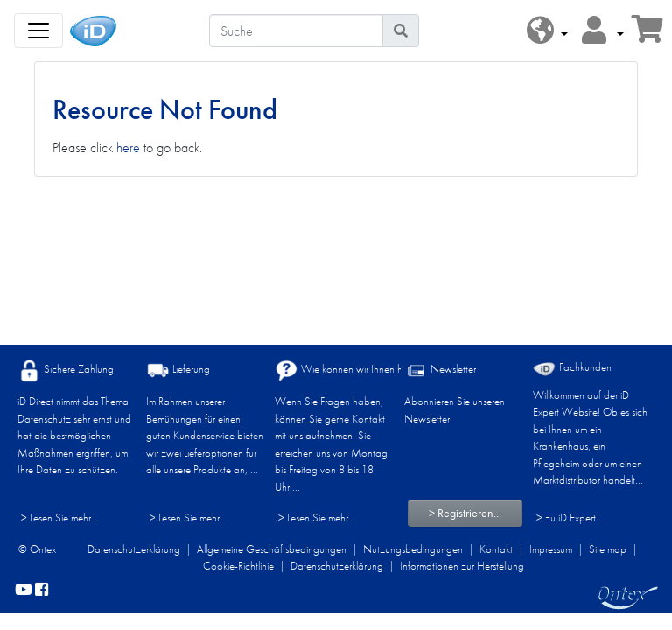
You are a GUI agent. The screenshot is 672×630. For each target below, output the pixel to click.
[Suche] (296, 31)
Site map (608, 549)
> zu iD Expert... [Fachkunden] (570, 518)
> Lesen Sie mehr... (60, 518)
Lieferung (178, 371)
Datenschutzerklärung (134, 549)
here (128, 147)
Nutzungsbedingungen (413, 549)
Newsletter (440, 371)
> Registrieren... (465, 513)
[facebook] (42, 591)
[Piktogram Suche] (401, 31)
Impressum (551, 549)
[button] (547, 31)
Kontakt (496, 549)
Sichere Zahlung (66, 371)
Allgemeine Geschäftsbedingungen (272, 549)
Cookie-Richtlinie (238, 566)
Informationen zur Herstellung (462, 566)
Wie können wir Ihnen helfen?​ (351, 371)
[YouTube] (24, 591)
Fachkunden (572, 368)
